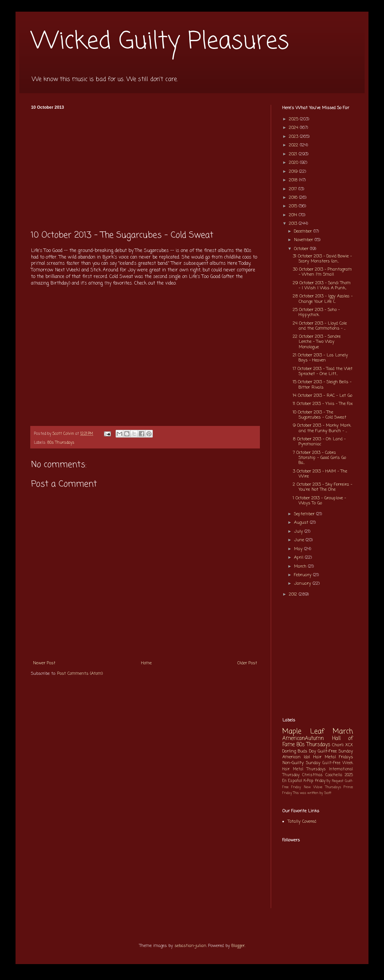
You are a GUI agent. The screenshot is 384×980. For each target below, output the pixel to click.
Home (146, 663)
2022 (294, 145)
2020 (294, 163)
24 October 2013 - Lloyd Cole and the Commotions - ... (320, 326)
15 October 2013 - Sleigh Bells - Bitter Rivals (322, 385)
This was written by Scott (312, 793)
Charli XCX (342, 745)
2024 (294, 128)
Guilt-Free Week (338, 763)
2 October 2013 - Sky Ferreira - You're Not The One (323, 487)
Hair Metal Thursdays (304, 769)
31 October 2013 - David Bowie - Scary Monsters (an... (322, 259)
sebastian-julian (190, 946)
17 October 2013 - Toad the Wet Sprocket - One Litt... (323, 371)
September (305, 514)
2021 (294, 154)
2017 (294, 189)
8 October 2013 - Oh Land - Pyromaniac (319, 442)
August (302, 523)
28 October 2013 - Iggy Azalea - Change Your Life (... (323, 299)
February (304, 575)
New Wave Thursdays (323, 787)
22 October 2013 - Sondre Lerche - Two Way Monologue (317, 342)
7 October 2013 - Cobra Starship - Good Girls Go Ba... (319, 458)
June (300, 540)
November (304, 240)
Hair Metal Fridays (333, 757)
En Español (292, 781)
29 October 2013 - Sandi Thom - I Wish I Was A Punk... (322, 286)
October (302, 249)
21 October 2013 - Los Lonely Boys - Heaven (320, 358)
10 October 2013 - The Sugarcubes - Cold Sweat (320, 415)
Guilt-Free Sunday (335, 751)
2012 (294, 594)
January (303, 584)
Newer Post (44, 663)
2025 (294, 119)
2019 (294, 172)
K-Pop (309, 781)
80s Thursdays (61, 443)
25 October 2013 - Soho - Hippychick (316, 312)
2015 (294, 206)
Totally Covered (302, 822)
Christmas (312, 775)
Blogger (238, 946)
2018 (294, 180)
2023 (294, 137)
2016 (294, 198)
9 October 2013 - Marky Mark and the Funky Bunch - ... (322, 428)
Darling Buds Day (299, 751)
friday (320, 781)
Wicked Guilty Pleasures (160, 42)
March (301, 566)
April (299, 558)
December (304, 231)
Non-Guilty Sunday (301, 763)
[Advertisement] (145, 168)
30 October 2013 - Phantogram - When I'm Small (322, 272)
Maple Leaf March (318, 732)
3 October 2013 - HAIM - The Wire (320, 474)
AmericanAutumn (303, 738)
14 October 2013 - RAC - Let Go (323, 396)
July (299, 532)
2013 (294, 224)
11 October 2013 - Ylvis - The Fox (323, 404)
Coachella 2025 (339, 775)
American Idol (296, 757)
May (299, 549)
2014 (294, 215)
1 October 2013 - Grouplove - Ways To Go (319, 501)
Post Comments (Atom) (80, 674)
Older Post (247, 663)
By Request (335, 781)
